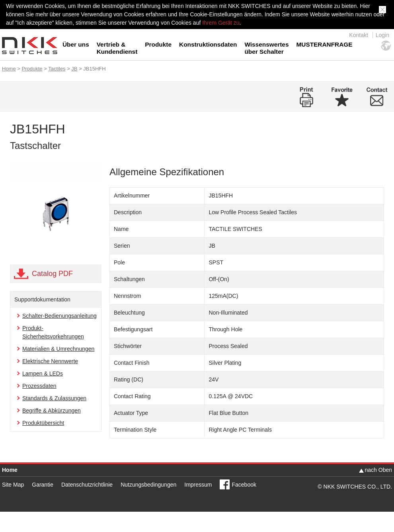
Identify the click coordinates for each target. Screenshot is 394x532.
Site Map (13, 485)
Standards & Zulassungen (54, 398)
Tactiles (57, 69)
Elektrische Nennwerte (50, 361)
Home (9, 69)
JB (74, 69)
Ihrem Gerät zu (220, 23)
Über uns (76, 44)
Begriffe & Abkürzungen (52, 411)
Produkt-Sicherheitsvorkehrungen (53, 332)
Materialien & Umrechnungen (58, 349)
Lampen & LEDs (43, 374)
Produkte (158, 44)
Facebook (244, 485)
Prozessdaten (39, 386)
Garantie (43, 485)
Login (382, 35)
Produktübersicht (43, 423)
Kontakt (358, 35)
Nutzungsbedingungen (148, 485)
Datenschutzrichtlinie (87, 485)
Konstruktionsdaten (208, 44)
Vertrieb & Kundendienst (117, 48)
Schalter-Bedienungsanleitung (59, 316)
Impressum (198, 485)
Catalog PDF (52, 274)
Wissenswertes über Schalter (266, 48)
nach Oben (379, 470)
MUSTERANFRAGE (324, 44)
